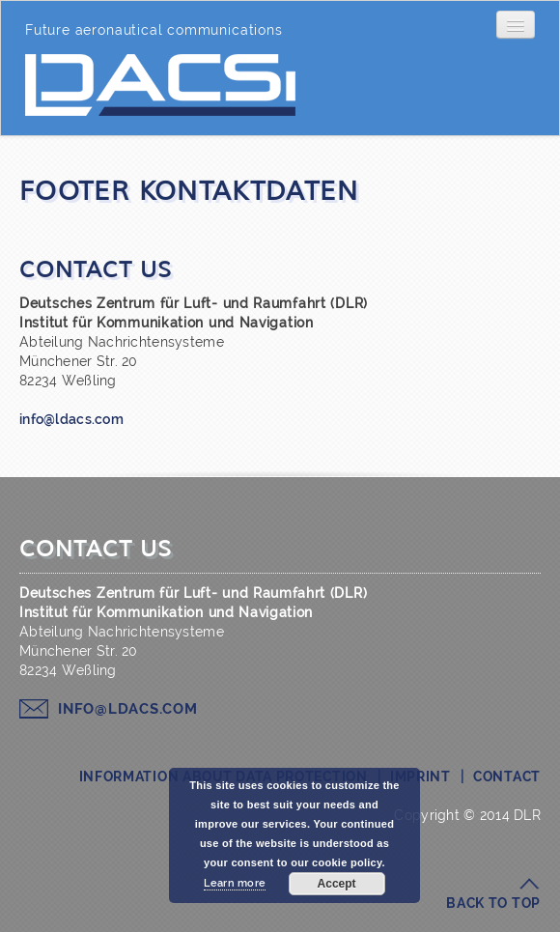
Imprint (420, 777)
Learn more (235, 883)
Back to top (493, 903)
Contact (507, 777)
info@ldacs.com (71, 419)
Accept (337, 884)
